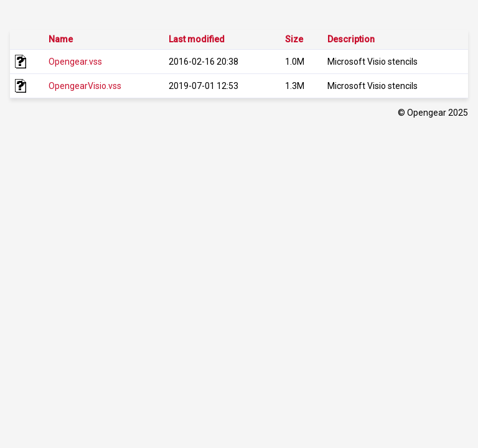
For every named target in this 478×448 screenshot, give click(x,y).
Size (294, 39)
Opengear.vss (75, 62)
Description (351, 39)
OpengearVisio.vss (85, 86)
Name (61, 39)
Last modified (197, 39)
